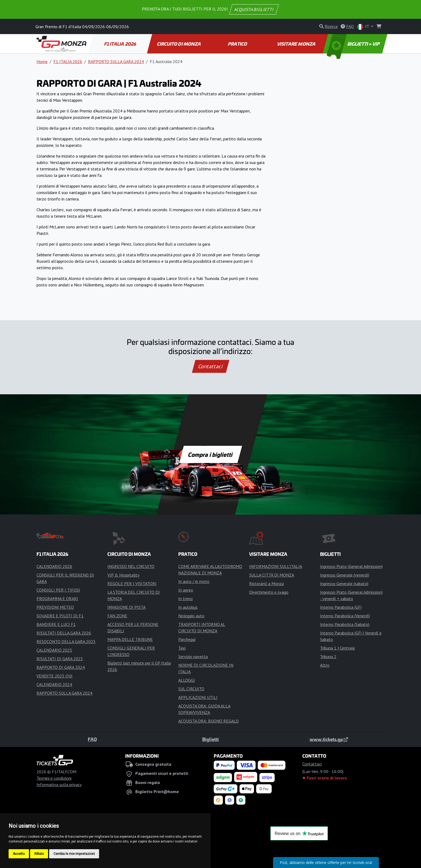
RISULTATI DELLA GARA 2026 (64, 633)
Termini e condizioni (54, 778)
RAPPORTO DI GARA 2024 (61, 667)
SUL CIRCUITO (191, 689)
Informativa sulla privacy (59, 785)
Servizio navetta (193, 657)
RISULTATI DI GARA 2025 (60, 659)
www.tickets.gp (329, 739)
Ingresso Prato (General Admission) (351, 566)
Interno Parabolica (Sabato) (345, 624)
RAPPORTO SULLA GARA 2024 (116, 61)
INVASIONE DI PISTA (126, 607)
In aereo (186, 590)
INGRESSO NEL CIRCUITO (131, 566)
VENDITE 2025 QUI (55, 676)
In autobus (188, 607)
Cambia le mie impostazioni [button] (74, 854)
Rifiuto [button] (39, 854)
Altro (325, 665)
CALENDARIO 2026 (54, 566)
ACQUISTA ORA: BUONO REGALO (208, 721)
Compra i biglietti (211, 454)
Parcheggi (187, 639)
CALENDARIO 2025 (54, 650)
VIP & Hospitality (123, 575)
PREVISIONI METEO (55, 607)
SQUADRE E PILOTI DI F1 (60, 616)
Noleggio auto (191, 616)
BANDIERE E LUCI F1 (56, 624)
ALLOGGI (187, 680)
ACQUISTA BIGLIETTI (254, 9)
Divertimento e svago (269, 592)
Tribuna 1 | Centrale (337, 648)
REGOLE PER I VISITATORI (132, 583)
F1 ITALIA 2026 (120, 44)
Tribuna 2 (328, 657)
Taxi (182, 648)
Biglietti (210, 739)
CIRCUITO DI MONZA (179, 44)
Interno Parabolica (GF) (341, 607)
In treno (186, 599)
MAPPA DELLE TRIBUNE (130, 639)
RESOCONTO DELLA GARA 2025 (66, 641)
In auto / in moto (194, 581)
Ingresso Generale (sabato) (344, 583)
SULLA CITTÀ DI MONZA (272, 575)
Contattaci (211, 366)
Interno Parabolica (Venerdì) (345, 616)
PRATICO (238, 44)
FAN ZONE (117, 616)
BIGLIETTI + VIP (354, 44)
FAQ (92, 739)
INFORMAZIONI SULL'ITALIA (276, 566)
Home (42, 61)
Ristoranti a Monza (266, 583)
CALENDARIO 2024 (54, 684)
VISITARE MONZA (296, 44)
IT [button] (364, 27)
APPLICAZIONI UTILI (198, 697)
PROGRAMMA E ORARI (57, 599)
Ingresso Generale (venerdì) (345, 575)
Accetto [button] (19, 854)
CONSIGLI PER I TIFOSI (58, 590)
